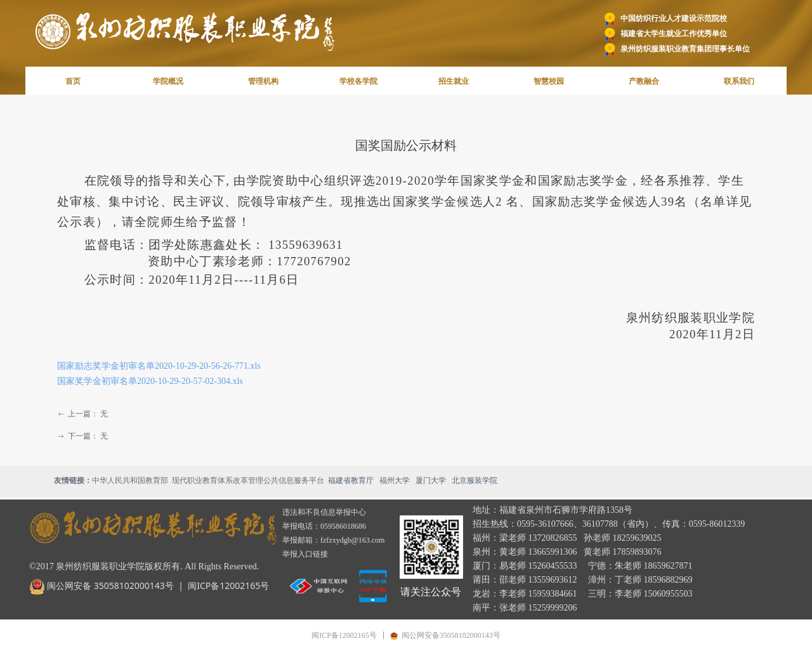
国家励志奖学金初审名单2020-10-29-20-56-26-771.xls (159, 366)
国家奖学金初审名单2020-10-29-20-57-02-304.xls (150, 381)
